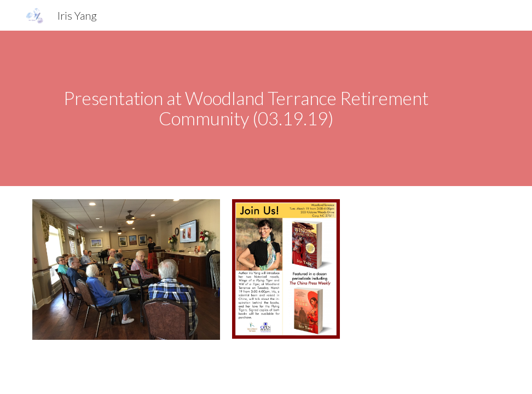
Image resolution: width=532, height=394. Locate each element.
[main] (246, 108)
